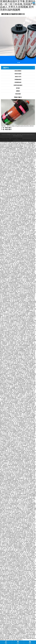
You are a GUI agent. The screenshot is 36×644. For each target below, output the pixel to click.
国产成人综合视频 (22, 383)
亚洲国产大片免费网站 (9, 457)
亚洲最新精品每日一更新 (12, 479)
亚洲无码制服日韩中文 (26, 352)
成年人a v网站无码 (27, 639)
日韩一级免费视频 (11, 389)
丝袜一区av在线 (17, 458)
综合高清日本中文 (31, 228)
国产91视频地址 (12, 276)
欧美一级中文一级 (18, 312)
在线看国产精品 (15, 469)
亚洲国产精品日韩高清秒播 (17, 534)
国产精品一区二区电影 (22, 199)
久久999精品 (22, 229)
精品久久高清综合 (16, 306)
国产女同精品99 (26, 248)
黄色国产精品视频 (32, 363)
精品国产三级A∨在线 (5, 336)
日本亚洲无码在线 (11, 520)
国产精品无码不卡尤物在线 (24, 466)
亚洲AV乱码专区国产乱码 (5, 229)
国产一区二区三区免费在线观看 (19, 154)
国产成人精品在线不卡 (29, 149)
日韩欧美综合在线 (16, 258)
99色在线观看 (6, 247)
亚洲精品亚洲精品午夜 (31, 155)
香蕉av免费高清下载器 (8, 378)
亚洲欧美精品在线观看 (12, 466)
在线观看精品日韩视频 (21, 495)
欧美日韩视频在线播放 (20, 538)
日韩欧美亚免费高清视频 (16, 222)
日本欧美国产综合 (17, 484)
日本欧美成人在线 (26, 344)
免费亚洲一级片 (15, 214)
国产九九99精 (28, 229)
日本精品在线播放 (19, 418)
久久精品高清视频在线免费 (10, 149)
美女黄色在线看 (27, 582)
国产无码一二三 (23, 445)
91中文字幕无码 (15, 318)
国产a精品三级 (8, 559)
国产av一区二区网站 (31, 573)
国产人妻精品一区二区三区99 (15, 493)
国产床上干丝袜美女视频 (22, 363)
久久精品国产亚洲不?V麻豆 (29, 591)
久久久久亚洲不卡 (5, 226)
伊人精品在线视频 (14, 281)
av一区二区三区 (15, 438)
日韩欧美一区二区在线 (27, 516)
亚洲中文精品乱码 (18, 377)
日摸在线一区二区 (5, 402)
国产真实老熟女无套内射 (25, 593)
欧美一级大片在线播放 (14, 266)
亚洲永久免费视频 (19, 598)
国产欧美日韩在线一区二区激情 (15, 344)
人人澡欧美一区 (16, 404)
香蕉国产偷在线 (24, 627)
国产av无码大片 (22, 281)
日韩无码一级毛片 (19, 591)
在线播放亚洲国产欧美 (11, 616)
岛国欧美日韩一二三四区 (29, 231)
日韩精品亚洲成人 (20, 585)
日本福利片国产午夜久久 (7, 484)
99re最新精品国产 (16, 274)
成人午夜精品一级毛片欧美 (21, 455)
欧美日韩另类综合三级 (28, 622)
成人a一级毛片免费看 (20, 467)
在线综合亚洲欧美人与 (21, 373)
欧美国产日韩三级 (16, 359)
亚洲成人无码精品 (11, 554)
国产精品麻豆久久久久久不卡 (18, 205)
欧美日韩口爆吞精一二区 (9, 170)
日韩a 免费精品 (31, 168)
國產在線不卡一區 (19, 582)
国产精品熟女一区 (22, 334)
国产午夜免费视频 (15, 381)
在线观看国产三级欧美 (5, 275)
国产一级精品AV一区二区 (20, 397)
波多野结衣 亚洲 (9, 527)
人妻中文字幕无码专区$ (24, 286)
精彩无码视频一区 (24, 444)
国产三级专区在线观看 (13, 401)
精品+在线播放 (8, 353)
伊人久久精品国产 (12, 372)
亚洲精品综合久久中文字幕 (9, 455)
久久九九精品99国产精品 (16, 415)
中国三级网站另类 (25, 222)
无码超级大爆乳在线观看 (18, 208)
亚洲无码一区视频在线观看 (25, 612)
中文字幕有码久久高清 (25, 584)
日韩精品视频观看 (14, 320)
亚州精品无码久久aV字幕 (14, 577)
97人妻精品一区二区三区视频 (25, 185)
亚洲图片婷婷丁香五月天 (14, 593)
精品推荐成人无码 (8, 357)
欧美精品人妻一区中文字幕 (10, 199)
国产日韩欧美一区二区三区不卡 (9, 233)
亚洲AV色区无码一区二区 (19, 496)
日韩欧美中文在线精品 (11, 589)
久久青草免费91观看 (29, 437)
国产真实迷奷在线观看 (20, 574)
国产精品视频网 (17, 565)
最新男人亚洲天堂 (26, 434)
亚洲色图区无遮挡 (5, 597)
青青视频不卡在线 (7, 227)
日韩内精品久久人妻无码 (26, 426)
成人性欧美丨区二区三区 (26, 617)
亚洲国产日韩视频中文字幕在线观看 (13, 317)
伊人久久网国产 (20, 376)
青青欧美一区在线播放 (11, 560)
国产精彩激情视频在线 (10, 551)
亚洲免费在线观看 (9, 458)
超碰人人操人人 (30, 429)
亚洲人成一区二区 (29, 608)
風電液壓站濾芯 (18, 82)
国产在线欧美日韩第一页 (8, 608)
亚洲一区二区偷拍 (27, 568)
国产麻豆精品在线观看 (30, 452)
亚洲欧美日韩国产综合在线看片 (17, 597)
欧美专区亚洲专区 (28, 208)
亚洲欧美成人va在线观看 (16, 454)
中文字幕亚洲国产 (4, 300)
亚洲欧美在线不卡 (7, 498)
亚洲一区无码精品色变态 (27, 459)
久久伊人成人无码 (31, 419)
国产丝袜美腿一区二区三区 (10, 495)
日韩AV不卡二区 (23, 165)
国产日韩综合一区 (4, 468)
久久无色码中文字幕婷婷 (7, 491)
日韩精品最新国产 (14, 188)
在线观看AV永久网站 (22, 152)
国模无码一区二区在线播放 (22, 541)
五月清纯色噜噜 (14, 382)
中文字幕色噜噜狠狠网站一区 (15, 236)
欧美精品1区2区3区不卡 (28, 423)
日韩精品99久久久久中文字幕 (9, 157)
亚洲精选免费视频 (28, 477)
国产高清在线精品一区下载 (29, 464)
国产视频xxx (4, 399)
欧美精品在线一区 (15, 587)
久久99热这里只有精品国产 (16, 175)
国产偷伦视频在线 (26, 354)
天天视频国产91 (23, 265)
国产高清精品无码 (23, 144)
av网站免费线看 (22, 613)
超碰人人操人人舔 (28, 428)
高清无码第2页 (15, 166)
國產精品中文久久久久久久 (18, 626)
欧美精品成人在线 (4, 236)
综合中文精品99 (19, 356)
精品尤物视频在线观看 (15, 497)
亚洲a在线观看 (12, 477)
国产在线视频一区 (23, 381)
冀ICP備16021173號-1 (18, 136)
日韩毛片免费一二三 (16, 500)
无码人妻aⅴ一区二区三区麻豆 (27, 532)
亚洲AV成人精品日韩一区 (5, 169)
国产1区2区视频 (10, 290)
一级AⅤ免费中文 (11, 280)
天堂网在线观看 (9, 545)
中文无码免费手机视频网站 (24, 275)
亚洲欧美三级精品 (28, 519)
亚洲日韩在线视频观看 (11, 197)
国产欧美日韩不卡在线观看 (9, 375)
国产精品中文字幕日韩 (17, 516)
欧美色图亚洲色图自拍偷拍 (13, 558)
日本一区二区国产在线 (28, 146)
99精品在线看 (32, 458)
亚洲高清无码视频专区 (29, 476)
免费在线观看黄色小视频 (30, 467)
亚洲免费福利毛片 (32, 266)
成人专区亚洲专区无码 (12, 562)
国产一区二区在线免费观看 (19, 180)
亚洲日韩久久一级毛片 (21, 429)
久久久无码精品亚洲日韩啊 (27, 179)
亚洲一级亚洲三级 (30, 166)
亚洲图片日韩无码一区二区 (12, 323)
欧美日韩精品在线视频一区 (7, 416)
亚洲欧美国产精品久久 (29, 212)
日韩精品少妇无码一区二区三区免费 (13, 257)
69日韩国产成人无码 (13, 544)
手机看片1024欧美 (15, 564)
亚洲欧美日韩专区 (14, 295)
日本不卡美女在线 (27, 387)
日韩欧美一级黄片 (27, 147)
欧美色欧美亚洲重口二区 (25, 564)
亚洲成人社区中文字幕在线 (6, 166)
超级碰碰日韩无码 (22, 385)
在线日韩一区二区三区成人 (24, 602)
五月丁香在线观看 (12, 449)
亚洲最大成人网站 (10, 490)
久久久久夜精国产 (15, 234)
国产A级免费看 (16, 301)
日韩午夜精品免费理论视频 (19, 452)
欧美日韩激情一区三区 (20, 448)
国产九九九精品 (30, 370)
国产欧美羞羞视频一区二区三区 (17, 402)
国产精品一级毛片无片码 (30, 435)
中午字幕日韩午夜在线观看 (8, 237)
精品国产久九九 (12, 212)
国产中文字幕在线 (10, 582)
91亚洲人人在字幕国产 (19, 338)
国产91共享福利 (13, 575)
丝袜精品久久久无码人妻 (18, 219)
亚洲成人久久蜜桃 (9, 352)
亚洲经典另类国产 (16, 252)
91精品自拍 (27, 173)
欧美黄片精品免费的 (10, 598)
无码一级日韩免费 (31, 199)
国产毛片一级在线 (20, 428)
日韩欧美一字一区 (18, 416)
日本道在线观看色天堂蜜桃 (6, 142)
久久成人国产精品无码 (31, 293)
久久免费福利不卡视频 (12, 293)
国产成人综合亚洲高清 (17, 620)
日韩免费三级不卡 (24, 491)
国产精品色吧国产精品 (15, 270)
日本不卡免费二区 (26, 554)
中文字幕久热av (29, 290)
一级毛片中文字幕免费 (21, 550)
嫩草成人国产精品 (22, 214)
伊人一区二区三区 (14, 192)
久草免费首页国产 (12, 373)
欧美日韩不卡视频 (13, 371)
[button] (17, 63)
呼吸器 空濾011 (8, 128)
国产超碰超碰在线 (31, 202)
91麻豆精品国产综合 (8, 395)
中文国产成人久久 (17, 522)
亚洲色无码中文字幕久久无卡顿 (7, 637)
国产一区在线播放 (28, 338)
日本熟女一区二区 (7, 464)
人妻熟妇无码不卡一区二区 (13, 407)
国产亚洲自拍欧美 (27, 176)
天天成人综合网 (17, 473)
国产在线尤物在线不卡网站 (26, 156)
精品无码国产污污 (20, 477)
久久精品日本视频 (16, 426)
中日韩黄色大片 (25, 536)
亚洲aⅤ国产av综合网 (26, 257)
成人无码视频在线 (24, 252)
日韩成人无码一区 (26, 161)
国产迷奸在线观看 (29, 358)
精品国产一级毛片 (23, 202)
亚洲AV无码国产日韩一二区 (26, 217)
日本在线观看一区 (10, 328)
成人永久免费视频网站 (5, 420)
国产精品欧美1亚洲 (21, 569)
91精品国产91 (19, 322)
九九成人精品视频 (16, 529)
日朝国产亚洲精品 (31, 579)
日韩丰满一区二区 (21, 293)
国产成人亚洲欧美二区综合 (9, 356)
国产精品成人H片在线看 (14, 468)
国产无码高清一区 (12, 526)
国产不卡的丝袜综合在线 (11, 284)
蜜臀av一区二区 (15, 221)
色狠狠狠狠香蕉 (22, 424)
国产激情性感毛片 (18, 555)
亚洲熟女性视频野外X (18, 548)
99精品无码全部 (26, 361)
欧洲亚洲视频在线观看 (21, 348)
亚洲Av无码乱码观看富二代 (15, 285)
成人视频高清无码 (25, 243)
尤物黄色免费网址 (17, 163)
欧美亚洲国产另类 (20, 212)
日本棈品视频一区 (4, 373)
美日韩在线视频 (18, 457)
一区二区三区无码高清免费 (9, 315)
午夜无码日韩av (6, 471)
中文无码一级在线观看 (20, 588)
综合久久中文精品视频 (5, 365)
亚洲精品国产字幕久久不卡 (26, 368)
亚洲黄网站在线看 (30, 281)
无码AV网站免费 (23, 419)
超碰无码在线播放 (19, 411)
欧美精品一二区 (22, 396)
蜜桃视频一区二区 (13, 385)
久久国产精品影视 (18, 198)
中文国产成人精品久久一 (18, 251)
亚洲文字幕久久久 (17, 243)
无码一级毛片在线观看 (20, 413)
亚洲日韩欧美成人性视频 (5, 546)
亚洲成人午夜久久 (27, 594)
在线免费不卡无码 (20, 282)
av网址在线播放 (15, 267)
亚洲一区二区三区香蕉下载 (14, 617)
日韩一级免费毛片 (22, 341)
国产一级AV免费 (11, 418)
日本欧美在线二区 (21, 630)
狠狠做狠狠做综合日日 (10, 510)
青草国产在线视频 (5, 447)
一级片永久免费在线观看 (5, 267)
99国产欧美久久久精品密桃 (23, 150)
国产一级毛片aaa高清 (23, 267)
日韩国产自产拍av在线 (25, 511)
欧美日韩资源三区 (6, 512)
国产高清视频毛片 (23, 468)
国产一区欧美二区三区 (30, 223)
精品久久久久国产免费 (11, 622)
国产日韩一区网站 (4, 376)
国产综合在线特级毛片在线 (29, 598)
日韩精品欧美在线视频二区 (23, 623)
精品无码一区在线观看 (20, 328)
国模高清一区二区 (19, 289)
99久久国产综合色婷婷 (13, 144)
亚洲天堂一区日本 (20, 173)
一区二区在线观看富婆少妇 (14, 368)
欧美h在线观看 (3, 554)
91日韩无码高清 (15, 299)
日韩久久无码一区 (12, 550)
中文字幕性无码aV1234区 (6, 205)
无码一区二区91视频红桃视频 (28, 238)
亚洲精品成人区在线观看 (26, 359)
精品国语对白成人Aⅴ (27, 457)
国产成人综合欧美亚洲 (30, 448)
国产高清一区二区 (8, 452)
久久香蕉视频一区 (21, 358)
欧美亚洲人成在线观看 (8, 354)
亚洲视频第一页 (11, 563)
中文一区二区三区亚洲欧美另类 (18, 264)
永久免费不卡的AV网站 (16, 213)
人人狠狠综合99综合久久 (24, 438)
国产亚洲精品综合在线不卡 (16, 183)
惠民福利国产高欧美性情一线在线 (28, 274)
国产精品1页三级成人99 (10, 615)
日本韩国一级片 (32, 425)
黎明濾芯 (18, 88)
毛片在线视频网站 (13, 630)
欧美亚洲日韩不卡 (31, 165)
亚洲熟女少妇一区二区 (20, 375)
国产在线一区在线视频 (9, 478)
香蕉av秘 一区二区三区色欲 (10, 569)
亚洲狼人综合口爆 (4, 212)
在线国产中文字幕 (25, 473)
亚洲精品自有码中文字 (12, 524)
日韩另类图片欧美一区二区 (28, 621)
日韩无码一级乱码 (12, 392)
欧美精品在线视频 (5, 151)
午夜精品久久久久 (11, 428)
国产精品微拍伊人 (19, 176)
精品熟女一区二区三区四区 (20, 596)
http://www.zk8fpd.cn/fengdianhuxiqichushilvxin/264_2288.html (20, 126)
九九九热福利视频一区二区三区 (20, 184)
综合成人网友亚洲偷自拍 (13, 505)
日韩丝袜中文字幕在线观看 (9, 351)
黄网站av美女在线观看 (27, 198)
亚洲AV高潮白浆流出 (8, 193)
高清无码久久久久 (28, 616)
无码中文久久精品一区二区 (9, 204)
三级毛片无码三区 (8, 325)
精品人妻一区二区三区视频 (8, 604)
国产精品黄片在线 (4, 200)
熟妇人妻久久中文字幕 (14, 336)
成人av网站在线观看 (19, 405)
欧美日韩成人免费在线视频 (23, 342)
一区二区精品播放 (30, 171)
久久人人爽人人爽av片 (11, 246)
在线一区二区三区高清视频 (23, 371)
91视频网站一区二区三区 (15, 447)
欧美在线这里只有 (23, 558)
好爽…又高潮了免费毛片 (25, 169)
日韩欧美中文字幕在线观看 (18, 440)
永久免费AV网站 (9, 366)
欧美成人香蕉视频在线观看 (6, 481)
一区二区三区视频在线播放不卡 (13, 450)
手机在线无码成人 (20, 462)
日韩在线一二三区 (28, 597)
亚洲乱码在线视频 (23, 218)
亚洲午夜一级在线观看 (21, 535)
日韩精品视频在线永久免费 (7, 288)
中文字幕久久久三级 (16, 178)
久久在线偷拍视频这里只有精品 (22, 632)
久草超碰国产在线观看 (23, 401)
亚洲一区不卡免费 (11, 519)
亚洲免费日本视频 (22, 578)
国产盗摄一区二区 (18, 327)
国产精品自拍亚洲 (20, 476)
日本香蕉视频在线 (4, 203)
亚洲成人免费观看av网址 (26, 270)
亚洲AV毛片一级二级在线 (9, 289)
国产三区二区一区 (12, 300)
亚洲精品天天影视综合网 (20, 189)
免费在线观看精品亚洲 (15, 431)
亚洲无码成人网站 (8, 406)
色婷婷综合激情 (30, 154)
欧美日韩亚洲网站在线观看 (13, 156)
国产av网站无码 (30, 578)
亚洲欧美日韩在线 (9, 473)
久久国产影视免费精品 (7, 522)
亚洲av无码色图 (14, 483)
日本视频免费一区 (17, 625)
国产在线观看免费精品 (24, 221)
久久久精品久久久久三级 (22, 241)
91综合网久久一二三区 (20, 478)
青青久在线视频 (5, 202)
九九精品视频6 (10, 179)
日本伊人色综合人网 (15, 502)
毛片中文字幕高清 (8, 324)
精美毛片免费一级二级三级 (16, 361)
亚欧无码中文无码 (31, 152)
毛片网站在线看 (30, 320)
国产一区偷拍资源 (19, 568)
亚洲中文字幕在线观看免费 (16, 226)
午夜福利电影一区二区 (13, 262)
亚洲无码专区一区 (17, 179)
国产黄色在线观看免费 (25, 245)
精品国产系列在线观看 (22, 524)
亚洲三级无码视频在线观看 (15, 459)
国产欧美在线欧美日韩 (5, 425)
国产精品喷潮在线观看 (19, 232)
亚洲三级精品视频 (14, 425)
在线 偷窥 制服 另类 (27, 209)
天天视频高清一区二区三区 (25, 216)
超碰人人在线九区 (28, 567)
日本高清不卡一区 (22, 228)
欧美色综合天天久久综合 (9, 319)
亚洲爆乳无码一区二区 (20, 520)
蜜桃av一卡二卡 (5, 463)
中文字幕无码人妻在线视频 (13, 394)
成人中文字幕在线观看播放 (30, 261)
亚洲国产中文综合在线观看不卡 (7, 453)
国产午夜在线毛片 (28, 548)
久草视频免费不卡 (27, 461)
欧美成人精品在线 (4, 392)
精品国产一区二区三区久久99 (21, 486)
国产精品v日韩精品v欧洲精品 (23, 482)
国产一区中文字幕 (30, 330)
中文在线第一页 (17, 352)
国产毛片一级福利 (9, 555)
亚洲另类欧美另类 (11, 164)
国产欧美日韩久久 (21, 439)
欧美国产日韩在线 (23, 587)
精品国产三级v (13, 342)
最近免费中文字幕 (30, 157)
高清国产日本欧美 (8, 243)
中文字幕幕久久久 (14, 181)
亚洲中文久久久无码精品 (5, 587)
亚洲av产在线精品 (29, 367)
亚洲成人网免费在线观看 (21, 296)
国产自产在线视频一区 (5, 602)
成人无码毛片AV (28, 380)
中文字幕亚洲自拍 (7, 221)
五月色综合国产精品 (8, 298)
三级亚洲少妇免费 (15, 601)
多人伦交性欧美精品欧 (18, 366)
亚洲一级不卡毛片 (9, 209)
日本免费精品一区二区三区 (26, 633)
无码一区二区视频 (17, 313)
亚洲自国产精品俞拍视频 (23, 303)
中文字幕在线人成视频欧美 (16, 161)
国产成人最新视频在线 (10, 517)
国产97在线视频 (20, 197)
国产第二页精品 (25, 317)
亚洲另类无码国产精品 (31, 538)
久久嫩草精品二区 (20, 430)
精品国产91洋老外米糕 (22, 560)
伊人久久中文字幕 (14, 151)
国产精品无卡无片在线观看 (9, 567)
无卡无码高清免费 (30, 151)
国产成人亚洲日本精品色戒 (12, 521)
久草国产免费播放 (16, 245)
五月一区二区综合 (30, 159)
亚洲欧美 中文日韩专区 (11, 409)
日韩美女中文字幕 (29, 264)
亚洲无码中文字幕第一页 (11, 348)
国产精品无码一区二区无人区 (14, 421)
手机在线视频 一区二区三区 (22, 510)
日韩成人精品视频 (28, 376)
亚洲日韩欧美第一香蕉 (22, 479)
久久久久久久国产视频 (23, 501)
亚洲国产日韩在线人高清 (5, 601)
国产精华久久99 (21, 437)
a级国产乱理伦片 (6, 222)
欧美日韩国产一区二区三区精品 (28, 298)
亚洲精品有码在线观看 (6, 536)
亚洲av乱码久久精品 (26, 285)
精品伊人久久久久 (25, 484)
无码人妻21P (27, 251)
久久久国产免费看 (6, 483)
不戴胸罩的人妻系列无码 (18, 545)
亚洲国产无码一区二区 (5, 175)
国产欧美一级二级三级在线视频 (22, 308)
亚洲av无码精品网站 (13, 543)
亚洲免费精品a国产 (6, 277)
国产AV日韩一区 (10, 400)
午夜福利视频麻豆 (19, 490)
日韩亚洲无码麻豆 (10, 397)
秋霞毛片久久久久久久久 (13, 168)
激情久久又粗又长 (14, 396)
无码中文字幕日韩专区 (6, 195)
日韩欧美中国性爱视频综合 (16, 277)
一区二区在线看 (19, 387)
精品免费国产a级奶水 (30, 589)
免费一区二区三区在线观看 (27, 343)
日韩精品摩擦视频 (5, 497)
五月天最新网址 (31, 234)
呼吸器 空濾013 (8, 129)
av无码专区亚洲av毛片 (20, 563)
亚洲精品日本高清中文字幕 (22, 253)
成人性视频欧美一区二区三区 (23, 284)
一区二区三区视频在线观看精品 (11, 618)
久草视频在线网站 (4, 449)
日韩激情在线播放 (17, 298)
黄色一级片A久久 (23, 234)
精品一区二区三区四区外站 (6, 426)
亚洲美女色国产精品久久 (25, 336)
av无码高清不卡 (5, 543)
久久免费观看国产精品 (25, 529)
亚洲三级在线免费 (7, 474)
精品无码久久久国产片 (17, 621)
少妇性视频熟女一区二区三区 (8, 467)
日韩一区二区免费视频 (10, 261)
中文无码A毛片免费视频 (18, 146)
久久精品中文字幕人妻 (27, 416)
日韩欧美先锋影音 (15, 525)
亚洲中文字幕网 (30, 392)
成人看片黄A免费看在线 (20, 319)
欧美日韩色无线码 (24, 559)
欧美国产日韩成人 (20, 300)
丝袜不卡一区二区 (28, 233)
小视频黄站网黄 (28, 544)
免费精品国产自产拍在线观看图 (7, 232)
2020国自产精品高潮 (27, 327)
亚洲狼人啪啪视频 (30, 630)
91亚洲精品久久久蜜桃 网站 (13, 410)
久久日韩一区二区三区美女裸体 (22, 304)
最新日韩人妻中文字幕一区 (20, 290)
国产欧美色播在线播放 (30, 372)
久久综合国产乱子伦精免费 (28, 362)
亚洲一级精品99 (3, 466)
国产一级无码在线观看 (24, 469)
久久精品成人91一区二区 (5, 508)
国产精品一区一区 (14, 424)
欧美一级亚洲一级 (11, 391)
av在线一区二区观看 (15, 265)
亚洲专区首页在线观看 (26, 399)
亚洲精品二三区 (24, 565)
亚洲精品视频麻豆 (30, 396)
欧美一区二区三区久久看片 (14, 200)
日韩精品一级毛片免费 (5, 272)
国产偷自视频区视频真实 (21, 315)
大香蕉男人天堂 (12, 462)
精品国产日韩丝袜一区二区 (8, 411)
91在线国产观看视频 (7, 633)
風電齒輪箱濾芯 (18, 79)
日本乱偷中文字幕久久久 (14, 553)
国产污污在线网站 (6, 445)
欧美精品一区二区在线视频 (20, 314)
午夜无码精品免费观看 (19, 531)
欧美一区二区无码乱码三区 (14, 187)
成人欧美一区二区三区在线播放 (12, 583)
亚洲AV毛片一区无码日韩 (22, 194)
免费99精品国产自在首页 (17, 464)
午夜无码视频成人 (4, 224)
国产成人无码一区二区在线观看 (14, 238)
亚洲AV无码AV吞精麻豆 (14, 217)
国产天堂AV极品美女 (12, 150)
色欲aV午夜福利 (22, 505)
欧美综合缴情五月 (5, 503)
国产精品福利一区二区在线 (10, 585)
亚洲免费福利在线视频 (28, 289)
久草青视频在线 (10, 380)
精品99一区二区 (28, 409)
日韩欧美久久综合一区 (27, 175)
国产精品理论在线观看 (16, 536)
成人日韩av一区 (8, 500)
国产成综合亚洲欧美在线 (21, 391)
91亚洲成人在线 (29, 333)
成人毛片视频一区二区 (7, 433)
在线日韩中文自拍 (16, 142)
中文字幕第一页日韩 (25, 577)
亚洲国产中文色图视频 (28, 366)
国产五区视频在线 (26, 226)
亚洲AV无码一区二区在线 (14, 419)
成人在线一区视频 (24, 410)
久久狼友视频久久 (23, 299)
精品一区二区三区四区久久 (6, 529)
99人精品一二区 (29, 574)
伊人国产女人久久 (21, 540)
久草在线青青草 (14, 437)
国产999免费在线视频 (11, 556)
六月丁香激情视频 (25, 163)
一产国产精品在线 (20, 204)
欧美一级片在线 (11, 632)
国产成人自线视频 (10, 248)
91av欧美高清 (6, 630)
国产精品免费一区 (24, 301)
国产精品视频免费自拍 (20, 517)
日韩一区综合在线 (6, 281)
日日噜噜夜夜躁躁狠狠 (5, 592)
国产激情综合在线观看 (26, 288)
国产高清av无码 (17, 532)
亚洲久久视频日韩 (22, 320)
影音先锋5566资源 (30, 189)
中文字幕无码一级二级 (26, 203)
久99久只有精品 (14, 515)
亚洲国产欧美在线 (24, 258)
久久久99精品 (9, 313)
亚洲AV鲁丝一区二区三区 (26, 450)
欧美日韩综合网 (10, 327)
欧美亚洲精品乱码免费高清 (6, 580)
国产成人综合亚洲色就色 (19, 637)
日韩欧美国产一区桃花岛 (18, 609)
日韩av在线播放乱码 (7, 626)
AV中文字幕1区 (3, 280)
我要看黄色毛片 (18, 170)
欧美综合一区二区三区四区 (24, 487)
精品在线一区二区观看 (21, 556)
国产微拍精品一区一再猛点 (23, 575)
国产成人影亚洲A (30, 540)
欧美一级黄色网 (19, 276)
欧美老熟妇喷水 (29, 471)
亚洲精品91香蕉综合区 (7, 625)
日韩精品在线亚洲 (13, 487)
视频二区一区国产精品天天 (12, 185)
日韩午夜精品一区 (30, 247)
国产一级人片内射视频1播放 (26, 525)
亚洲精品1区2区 (5, 577)
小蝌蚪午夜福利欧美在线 (10, 211)
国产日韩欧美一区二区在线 (29, 211)
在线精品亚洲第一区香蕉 (17, 414)
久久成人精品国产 (25, 313)
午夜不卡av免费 (7, 461)
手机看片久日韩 (12, 253)
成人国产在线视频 (12, 430)
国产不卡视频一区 (4, 539)
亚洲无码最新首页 (24, 207)
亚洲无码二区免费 (11, 240)
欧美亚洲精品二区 (30, 556)
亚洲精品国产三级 (29, 260)
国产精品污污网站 (6, 305)
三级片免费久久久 (21, 310)
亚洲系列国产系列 (11, 443)
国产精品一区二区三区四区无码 (24, 145)
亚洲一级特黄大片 (8, 271)
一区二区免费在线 (12, 376)
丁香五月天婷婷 (13, 507)
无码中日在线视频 (27, 219)
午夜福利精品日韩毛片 (23, 425)
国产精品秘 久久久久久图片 (19, 269)
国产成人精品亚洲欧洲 (31, 375)
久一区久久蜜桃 (25, 365)
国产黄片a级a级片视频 (13, 224)
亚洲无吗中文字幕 (22, 573)
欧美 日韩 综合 (6, 487)
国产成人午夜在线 (29, 382)
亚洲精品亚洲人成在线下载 (6, 620)
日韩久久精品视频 (22, 323)
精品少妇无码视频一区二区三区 (8, 639)
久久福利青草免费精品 (31, 424)
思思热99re (2, 486)
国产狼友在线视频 (20, 389)
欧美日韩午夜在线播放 (29, 420)
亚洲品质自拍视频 (22, 181)
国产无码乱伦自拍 (6, 223)
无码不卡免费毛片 (25, 625)
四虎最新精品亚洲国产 (29, 390)
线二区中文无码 (19, 211)
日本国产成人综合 (29, 269)
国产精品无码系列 (30, 332)
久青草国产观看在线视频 (7, 404)
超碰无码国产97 (15, 229)
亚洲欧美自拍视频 (32, 241)
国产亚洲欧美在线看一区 (29, 545)
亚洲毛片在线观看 (20, 551)
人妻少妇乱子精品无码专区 (14, 539)
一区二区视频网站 (20, 149)
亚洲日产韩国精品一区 (14, 165)
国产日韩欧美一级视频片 (19, 453)
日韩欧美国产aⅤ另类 (30, 563)
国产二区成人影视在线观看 (25, 407)
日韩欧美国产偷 (21, 382)
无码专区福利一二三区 (18, 357)
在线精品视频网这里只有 (16, 365)
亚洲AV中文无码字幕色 (28, 291)
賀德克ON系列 (18, 77)
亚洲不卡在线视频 (23, 266)
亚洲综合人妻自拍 (11, 333)
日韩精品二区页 (3, 505)
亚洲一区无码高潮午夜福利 (18, 474)
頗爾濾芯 (18, 91)
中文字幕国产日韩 (5, 431)
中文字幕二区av (9, 269)
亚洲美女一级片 (15, 216)
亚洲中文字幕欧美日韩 (5, 437)
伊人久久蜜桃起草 (14, 332)
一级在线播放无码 (19, 174)
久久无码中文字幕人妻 (8, 607)
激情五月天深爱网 (17, 572)
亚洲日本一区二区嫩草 (11, 155)
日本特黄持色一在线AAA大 (20, 400)
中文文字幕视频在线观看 (27, 312)
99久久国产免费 (8, 621)
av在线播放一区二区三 (7, 362)
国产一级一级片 (29, 569)
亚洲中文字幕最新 (24, 187)
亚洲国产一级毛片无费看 (15, 343)
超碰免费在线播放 (20, 589)
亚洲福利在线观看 (8, 184)
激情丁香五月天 (28, 328)
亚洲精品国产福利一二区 (20, 280)
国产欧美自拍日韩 (26, 454)
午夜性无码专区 (10, 260)
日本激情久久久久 (22, 256)
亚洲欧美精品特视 (22, 262)
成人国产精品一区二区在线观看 (15, 423)
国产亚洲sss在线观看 (24, 530)
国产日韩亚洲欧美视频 (23, 599)
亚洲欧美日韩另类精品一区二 (8, 492)
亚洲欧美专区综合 (31, 299)
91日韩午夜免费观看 (23, 168)
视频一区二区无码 (20, 507)
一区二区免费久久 (19, 248)
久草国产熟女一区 (27, 356)
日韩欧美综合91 (8, 258)
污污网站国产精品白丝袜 (18, 390)
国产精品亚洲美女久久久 (16, 305)
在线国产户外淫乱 (23, 618)
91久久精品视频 (27, 339)
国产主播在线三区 (15, 445)
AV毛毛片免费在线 (16, 559)
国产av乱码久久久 (12, 628)
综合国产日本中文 (5, 161)
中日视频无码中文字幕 (24, 583)
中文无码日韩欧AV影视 (21, 157)
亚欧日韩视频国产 (32, 142)
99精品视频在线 (29, 383)
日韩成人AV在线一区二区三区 (14, 337)
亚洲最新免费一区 (5, 343)
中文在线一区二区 (30, 631)
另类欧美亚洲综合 (11, 173)
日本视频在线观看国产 (21, 392)
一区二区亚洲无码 (26, 493)
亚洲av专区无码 (22, 521)
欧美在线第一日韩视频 (10, 387)
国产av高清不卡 (24, 431)
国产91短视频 (6, 285)
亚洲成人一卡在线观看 (15, 207)
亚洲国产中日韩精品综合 (10, 308)
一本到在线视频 (8, 178)
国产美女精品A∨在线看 (21, 330)
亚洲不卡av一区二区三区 (19, 608)
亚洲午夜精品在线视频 (23, 472)
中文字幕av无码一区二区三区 (6, 294)
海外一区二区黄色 (32, 601)
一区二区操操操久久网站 (23, 190)
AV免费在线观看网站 (23, 295)
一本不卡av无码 (10, 312)
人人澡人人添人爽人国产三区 (10, 194)
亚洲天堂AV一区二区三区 (5, 525)
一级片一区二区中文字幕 (20, 506)
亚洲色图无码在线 (20, 567)
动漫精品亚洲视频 (18, 354)
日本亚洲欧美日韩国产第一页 (29, 174)
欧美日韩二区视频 (15, 169)
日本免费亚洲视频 (14, 592)
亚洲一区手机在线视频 (20, 333)
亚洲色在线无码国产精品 (13, 346)
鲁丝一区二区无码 (6, 320)
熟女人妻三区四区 (31, 218)
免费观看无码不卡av (20, 367)
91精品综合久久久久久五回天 (27, 522)
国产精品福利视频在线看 (15, 627)
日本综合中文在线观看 (24, 242)
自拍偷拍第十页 (20, 628)
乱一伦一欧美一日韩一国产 (8, 434)
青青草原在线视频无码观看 (17, 461)
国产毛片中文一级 (6, 573)
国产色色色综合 (27, 405)
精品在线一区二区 (23, 553)
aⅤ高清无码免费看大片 (16, 508)
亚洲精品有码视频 (25, 236)
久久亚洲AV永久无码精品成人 (11, 341)
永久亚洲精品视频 (32, 503)
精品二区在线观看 (24, 404)
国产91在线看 (32, 404)
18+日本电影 (19, 622)
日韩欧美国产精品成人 (10, 339)
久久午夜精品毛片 (31, 560)
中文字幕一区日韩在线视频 (27, 178)
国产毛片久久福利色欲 (10, 296)
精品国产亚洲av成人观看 (9, 367)
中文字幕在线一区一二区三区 (17, 291)
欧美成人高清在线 (27, 534)
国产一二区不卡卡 (20, 261)
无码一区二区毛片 (8, 640)
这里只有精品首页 (5, 192)
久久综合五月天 (14, 190)
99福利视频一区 (27, 609)
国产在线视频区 (21, 349)
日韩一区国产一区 (10, 549)
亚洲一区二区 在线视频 (10, 255)
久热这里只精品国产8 (14, 286)
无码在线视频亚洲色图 (10, 538)
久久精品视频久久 (23, 224)
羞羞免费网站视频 (25, 458)
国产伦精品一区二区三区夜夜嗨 (28, 539)
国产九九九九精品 (26, 170)
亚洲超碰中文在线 (20, 519)
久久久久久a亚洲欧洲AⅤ (25, 227)
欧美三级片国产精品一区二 (15, 606)
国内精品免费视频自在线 (27, 305)
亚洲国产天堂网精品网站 (5, 242)
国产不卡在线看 (22, 332)
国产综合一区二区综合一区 (26, 421)
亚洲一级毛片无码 (13, 623)
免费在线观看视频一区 (7, 301)
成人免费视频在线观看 (11, 282)
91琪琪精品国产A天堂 (28, 604)
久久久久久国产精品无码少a (14, 329)
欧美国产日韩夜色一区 (29, 164)
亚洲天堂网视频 (15, 514)
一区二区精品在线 (29, 520)
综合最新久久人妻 (22, 579)
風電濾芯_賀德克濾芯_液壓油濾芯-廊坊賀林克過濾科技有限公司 (21, 135)
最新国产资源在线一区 (30, 439)
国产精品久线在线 (4, 262)
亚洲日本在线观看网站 (20, 171)
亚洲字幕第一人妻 (25, 603)
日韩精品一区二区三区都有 (29, 271)
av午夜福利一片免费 (6, 454)
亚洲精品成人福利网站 (10, 304)
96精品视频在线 (11, 574)
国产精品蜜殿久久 (30, 488)
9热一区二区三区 (29, 282)
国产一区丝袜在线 (22, 151)
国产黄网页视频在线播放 (19, 380)
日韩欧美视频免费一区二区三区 (28, 527)
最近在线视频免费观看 (20, 351)
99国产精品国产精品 (16, 603)
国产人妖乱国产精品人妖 (18, 406)
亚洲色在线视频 (13, 358)
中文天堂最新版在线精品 (19, 260)
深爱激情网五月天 (9, 531)
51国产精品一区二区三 (31, 413)
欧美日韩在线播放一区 (9, 506)
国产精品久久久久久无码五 (6, 219)
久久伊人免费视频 (8, 146)
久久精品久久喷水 (13, 310)
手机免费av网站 (22, 159)
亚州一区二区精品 (23, 353)
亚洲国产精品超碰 (23, 601)
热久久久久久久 (5, 253)
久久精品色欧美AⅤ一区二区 (8, 314)
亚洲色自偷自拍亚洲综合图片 (17, 147)
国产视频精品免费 (6, 295)
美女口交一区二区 (9, 548)
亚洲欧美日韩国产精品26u (19, 309)
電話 (6, 642)
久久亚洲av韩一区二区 (24, 394)
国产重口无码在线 (14, 247)
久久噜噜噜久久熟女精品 (18, 294)
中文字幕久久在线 (8, 245)
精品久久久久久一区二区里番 (25, 592)
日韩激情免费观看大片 (28, 411)
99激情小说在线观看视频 (13, 159)
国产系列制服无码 (6, 439)
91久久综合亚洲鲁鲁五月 (12, 303)
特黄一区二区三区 (7, 511)
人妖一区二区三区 (26, 508)
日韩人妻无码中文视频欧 (25, 514)
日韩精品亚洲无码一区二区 (28, 213)
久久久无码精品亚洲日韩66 (9, 488)
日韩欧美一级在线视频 (26, 512)
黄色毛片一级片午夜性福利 (22, 246)
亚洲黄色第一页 (27, 626)
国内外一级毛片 (20, 616)
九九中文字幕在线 (24, 200)
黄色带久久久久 (24, 142)
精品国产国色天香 (26, 183)
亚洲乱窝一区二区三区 (16, 442)
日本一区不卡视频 (28, 474)
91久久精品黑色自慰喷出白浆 (18, 546)
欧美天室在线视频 (14, 471)
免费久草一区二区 (23, 318)
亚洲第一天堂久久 (18, 607)
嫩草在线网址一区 (26, 377)
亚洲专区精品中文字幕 (12, 145)
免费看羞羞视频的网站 (25, 195)
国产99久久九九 (31, 524)
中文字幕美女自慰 (20, 164)
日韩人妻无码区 (14, 223)
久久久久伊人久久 (4, 144)
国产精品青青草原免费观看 (28, 322)
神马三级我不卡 (13, 435)
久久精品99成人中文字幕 (13, 218)
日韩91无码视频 (7, 415)
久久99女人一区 (3, 599)
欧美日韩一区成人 (26, 620)
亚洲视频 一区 (21, 544)
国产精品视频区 (22, 166)
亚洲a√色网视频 (17, 288)
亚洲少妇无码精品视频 (7, 390)
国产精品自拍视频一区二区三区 (9, 241)
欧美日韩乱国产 (12, 413)
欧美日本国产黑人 (30, 517)
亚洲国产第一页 (19, 554)
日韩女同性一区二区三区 (24, 543)
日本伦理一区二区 (24, 502)
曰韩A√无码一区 (24, 337)
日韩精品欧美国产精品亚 (13, 160)
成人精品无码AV (27, 443)
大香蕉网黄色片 (14, 272)
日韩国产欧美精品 (27, 549)
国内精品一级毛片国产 (18, 325)
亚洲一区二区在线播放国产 (27, 500)
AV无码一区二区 (4, 574)
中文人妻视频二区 (19, 594)
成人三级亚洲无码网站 (11, 541)
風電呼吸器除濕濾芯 (18, 85)
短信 (18, 642)
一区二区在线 (27, 551)
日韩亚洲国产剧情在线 (27, 277)
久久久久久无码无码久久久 (6, 154)
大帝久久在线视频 (31, 618)
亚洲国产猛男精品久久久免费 (8, 347)
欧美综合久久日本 (5, 207)
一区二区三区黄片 (29, 478)
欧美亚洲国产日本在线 (17, 498)
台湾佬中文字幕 (11, 448)
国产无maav (13, 439)
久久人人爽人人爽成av (16, 512)
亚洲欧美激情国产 (14, 334)
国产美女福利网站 (16, 195)
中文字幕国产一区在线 (18, 395)
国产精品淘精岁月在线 (23, 483)
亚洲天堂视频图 (15, 353)
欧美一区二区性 (25, 193)
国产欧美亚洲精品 (32, 479)
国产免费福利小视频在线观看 (21, 237)
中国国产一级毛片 (6, 612)
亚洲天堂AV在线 (4, 156)
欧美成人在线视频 (16, 633)
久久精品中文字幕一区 (8, 496)
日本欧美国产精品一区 (14, 202)
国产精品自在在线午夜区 (24, 515)
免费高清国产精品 (16, 227)
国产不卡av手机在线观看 (11, 152)
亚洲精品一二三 (29, 310)
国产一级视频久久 (11, 322)
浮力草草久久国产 (30, 351)
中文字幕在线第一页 (6, 502)
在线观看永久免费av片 (12, 383)
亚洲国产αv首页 (30, 400)
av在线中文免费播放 (18, 378)
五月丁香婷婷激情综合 (21, 488)
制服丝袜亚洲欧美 (21, 272)
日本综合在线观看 (11, 330)
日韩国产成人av (22, 471)
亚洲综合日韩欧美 (19, 240)
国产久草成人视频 (6, 578)
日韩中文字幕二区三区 (10, 588)
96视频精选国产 (22, 631)
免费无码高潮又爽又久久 (5, 414)
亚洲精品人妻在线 (20, 255)
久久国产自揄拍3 (26, 607)
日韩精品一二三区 (17, 527)
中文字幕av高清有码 (23, 192)
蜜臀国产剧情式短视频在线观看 (27, 329)
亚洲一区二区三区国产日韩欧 (15, 203)
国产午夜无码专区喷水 (19, 231)
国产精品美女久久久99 (6, 216)
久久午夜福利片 (32, 279)
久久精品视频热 (30, 144)
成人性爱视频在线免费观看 (12, 579)
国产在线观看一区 (14, 613)
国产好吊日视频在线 (17, 362)
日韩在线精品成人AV (10, 486)
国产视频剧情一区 (20, 372)
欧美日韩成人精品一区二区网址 (12, 584)
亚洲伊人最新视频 (9, 251)
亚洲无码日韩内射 (14, 602)
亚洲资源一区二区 (6, 386)
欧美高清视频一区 (14, 228)
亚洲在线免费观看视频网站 (24, 346)
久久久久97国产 (26, 415)
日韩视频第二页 (29, 588)
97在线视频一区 (30, 181)
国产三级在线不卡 (7, 252)
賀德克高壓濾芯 (18, 71)
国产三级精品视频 (29, 309)
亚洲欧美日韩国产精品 (9, 596)
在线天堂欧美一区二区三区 (7, 309)
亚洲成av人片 (31, 381)
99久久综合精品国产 (10, 176)
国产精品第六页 (9, 208)
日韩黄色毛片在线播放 (17, 580)
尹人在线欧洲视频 (13, 279)
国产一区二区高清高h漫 (10, 568)
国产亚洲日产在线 (28, 255)
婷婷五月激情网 (18, 434)
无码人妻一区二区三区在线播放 (21, 347)
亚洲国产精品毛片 (20, 435)
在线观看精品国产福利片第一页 (13, 444)
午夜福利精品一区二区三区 (6, 440)
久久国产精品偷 (3, 562)
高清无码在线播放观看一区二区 (14, 399)
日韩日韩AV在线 (5, 266)
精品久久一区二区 (11, 611)
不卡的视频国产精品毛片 (30, 507)
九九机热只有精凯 (27, 357)
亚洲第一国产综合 (10, 591)
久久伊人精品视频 (31, 334)
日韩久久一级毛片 (20, 339)
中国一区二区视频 (30, 272)
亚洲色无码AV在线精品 (10, 429)
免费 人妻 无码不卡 (18, 209)
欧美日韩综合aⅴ (16, 491)
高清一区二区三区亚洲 (23, 188)
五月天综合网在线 (5, 188)
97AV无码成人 (32, 484)
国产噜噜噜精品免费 (12, 535)
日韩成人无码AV (19, 639)
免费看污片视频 (5, 544)
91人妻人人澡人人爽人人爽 (11, 501)
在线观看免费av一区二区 (27, 447)
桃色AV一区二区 (19, 443)
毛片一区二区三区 (11, 250)
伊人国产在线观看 (5, 181)
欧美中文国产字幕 (17, 193)
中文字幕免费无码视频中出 (21, 615)
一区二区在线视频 (26, 414)
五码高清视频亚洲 (7, 603)
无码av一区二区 (10, 231)
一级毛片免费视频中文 (9, 635)
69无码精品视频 (27, 378)
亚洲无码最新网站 (11, 171)
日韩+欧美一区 (16, 530)
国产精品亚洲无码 (15, 242)
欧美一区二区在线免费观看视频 (24, 570)
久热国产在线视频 (24, 306)
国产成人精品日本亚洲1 (12, 349)
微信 (30, 642)
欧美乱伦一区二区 (31, 391)
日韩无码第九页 (20, 409)
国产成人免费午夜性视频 (12, 540)
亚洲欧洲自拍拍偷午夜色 (29, 204)
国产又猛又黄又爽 (8, 530)
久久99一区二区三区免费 (23, 279)
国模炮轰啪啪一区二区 (17, 481)
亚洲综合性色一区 (17, 433)
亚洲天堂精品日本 (21, 562)
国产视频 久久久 (30, 184)
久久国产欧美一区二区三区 (16, 636)
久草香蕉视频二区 (22, 160)
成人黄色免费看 (31, 553)
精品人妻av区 (11, 405)
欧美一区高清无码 (9, 572)
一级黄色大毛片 (11, 189)
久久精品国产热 (28, 349)
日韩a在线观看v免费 (12, 482)
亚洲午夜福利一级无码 (6, 516)
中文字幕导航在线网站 (12, 599)
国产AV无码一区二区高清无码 (15, 463)
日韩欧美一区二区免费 (27, 498)
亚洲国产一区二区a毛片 (29, 406)
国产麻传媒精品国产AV (21, 250)
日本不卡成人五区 (10, 174)
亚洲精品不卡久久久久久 (20, 635)
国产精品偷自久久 (9, 377)
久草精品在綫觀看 (30, 506)
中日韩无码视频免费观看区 (7, 198)
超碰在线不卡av (14, 570)
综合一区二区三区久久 (13, 472)
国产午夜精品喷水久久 (21, 526)
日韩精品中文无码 (5, 342)
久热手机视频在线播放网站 (29, 418)
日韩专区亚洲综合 (25, 433)
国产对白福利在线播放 (13, 256)
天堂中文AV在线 (26, 580)
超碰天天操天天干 (27, 325)
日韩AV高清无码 (24, 503)
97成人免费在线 (30, 262)
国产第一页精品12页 (21, 155)
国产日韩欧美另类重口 (7, 163)
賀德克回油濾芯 (18, 74)
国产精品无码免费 (9, 338)
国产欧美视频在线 (9, 532)
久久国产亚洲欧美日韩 (20, 492)
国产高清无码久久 (22, 247)
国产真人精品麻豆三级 (18, 271)
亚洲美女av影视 (22, 223)
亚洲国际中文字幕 (6, 442)
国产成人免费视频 (22, 370)
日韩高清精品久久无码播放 (28, 481)
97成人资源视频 (14, 573)
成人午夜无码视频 (29, 449)
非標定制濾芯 (18, 94)
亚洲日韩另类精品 (9, 565)
